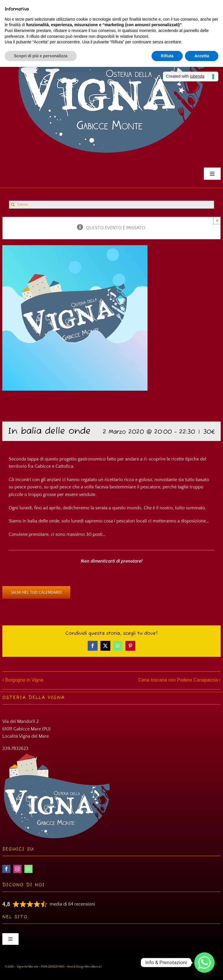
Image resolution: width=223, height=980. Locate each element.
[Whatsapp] (204, 963)
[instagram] (17, 869)
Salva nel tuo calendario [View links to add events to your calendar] (36, 592)
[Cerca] (13, 205)
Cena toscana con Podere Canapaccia (178, 680)
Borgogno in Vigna (24, 680)
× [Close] (217, 220)
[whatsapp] (28, 869)
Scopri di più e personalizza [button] (41, 56)
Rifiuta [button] (167, 56)
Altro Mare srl (93, 967)
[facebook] (6, 869)
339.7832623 (15, 748)
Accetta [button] (202, 56)
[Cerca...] (111, 205)
